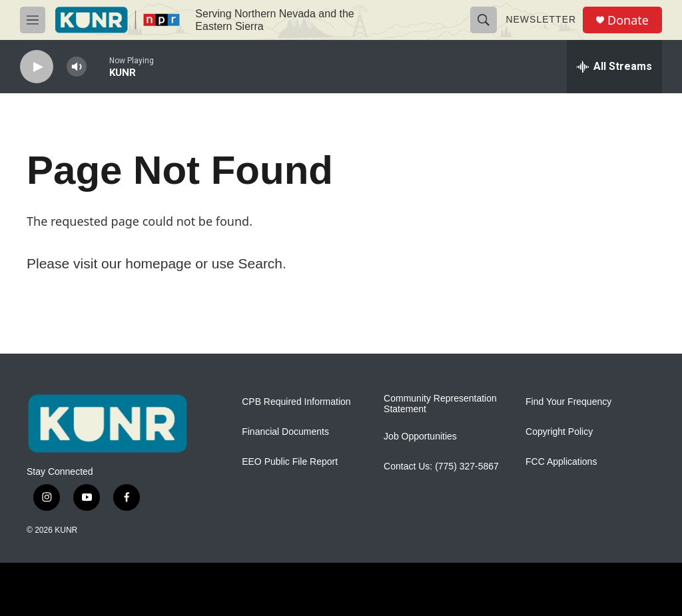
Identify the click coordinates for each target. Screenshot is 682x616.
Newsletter (541, 19)
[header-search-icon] (484, 20)
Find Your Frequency (568, 402)
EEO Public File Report (290, 462)
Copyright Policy (559, 432)
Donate (628, 20)
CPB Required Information (296, 402)
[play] (37, 67)
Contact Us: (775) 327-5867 (441, 466)
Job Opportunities (420, 437)
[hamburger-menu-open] (33, 20)
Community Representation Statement (440, 404)
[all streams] (614, 67)
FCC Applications (561, 462)
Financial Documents (285, 432)
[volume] (77, 67)
